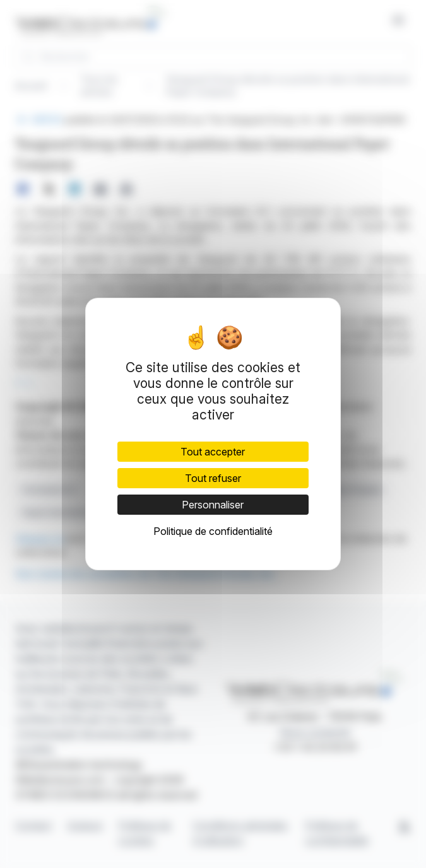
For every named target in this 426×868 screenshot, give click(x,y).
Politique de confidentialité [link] (213, 531)
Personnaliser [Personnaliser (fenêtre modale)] (213, 505)
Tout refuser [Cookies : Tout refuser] (213, 478)
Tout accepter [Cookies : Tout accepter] (213, 452)
